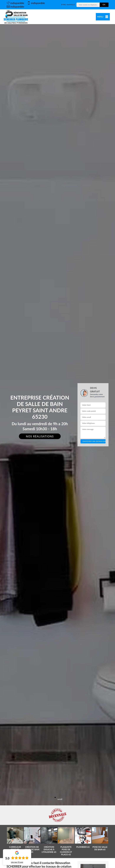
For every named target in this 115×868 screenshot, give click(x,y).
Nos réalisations (40, 436)
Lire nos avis (17, 862)
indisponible (16, 3)
